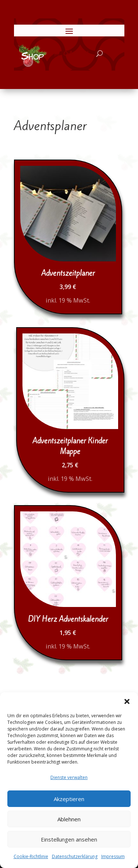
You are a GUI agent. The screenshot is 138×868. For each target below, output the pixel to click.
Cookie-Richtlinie (31, 856)
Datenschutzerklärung (75, 856)
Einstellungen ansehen (69, 839)
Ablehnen (69, 819)
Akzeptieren (69, 799)
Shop (32, 56)
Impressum (113, 856)
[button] (127, 701)
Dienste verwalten (69, 777)
